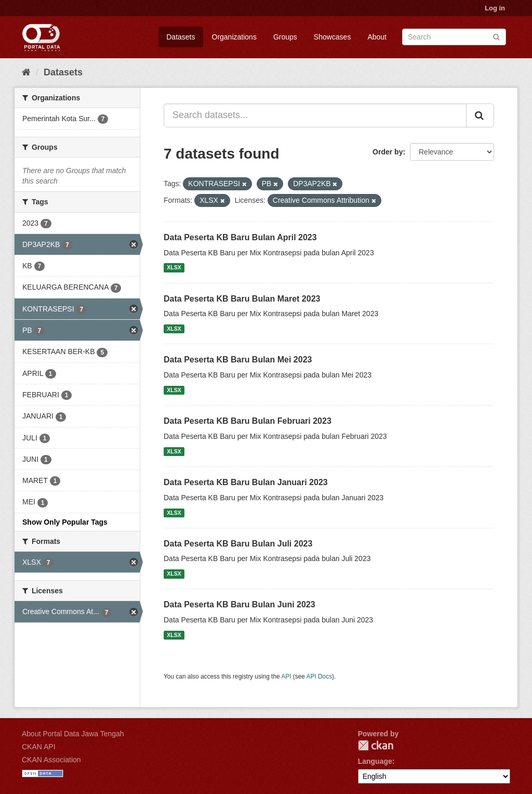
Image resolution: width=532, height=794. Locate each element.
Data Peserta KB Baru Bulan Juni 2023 (240, 604)
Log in (495, 8)
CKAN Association (51, 760)
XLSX (174, 268)
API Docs (320, 676)
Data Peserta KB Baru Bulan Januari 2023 (246, 482)
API (286, 676)
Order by (388, 152)
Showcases (332, 37)
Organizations (234, 37)
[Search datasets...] (315, 115)
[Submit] (496, 36)
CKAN (376, 745)
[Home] (26, 72)
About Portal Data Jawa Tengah (73, 734)
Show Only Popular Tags (65, 522)
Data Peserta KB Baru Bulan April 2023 (240, 237)
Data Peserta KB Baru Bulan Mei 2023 (238, 360)
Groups (285, 37)
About (377, 37)
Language (375, 761)
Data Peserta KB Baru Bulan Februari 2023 (248, 421)
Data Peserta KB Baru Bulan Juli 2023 (238, 544)
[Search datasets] (454, 37)
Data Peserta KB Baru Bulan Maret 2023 (242, 299)
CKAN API (39, 747)
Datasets (181, 37)
